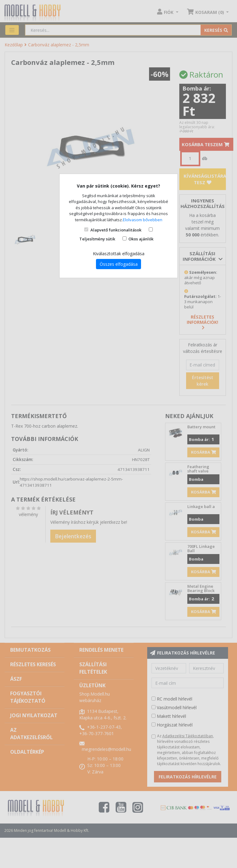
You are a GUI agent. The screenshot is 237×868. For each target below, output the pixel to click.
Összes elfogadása (119, 264)
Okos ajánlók (141, 239)
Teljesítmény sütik (97, 239)
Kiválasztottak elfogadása (119, 254)
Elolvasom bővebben (143, 220)
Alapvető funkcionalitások (116, 230)
